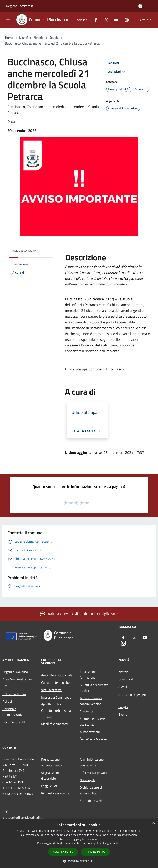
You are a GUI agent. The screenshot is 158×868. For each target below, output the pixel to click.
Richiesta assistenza (55, 793)
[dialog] (79, 843)
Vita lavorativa (51, 690)
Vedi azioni (117, 72)
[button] (79, 861)
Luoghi (123, 707)
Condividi (116, 63)
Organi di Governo (15, 672)
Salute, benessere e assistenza (94, 721)
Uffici (6, 687)
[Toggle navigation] (8, 19)
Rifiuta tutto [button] (96, 852)
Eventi (123, 714)
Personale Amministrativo (13, 712)
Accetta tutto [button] (63, 852)
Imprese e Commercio (56, 697)
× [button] (153, 823)
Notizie (38, 38)
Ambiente (87, 711)
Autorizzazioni (90, 732)
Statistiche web (91, 801)
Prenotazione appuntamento (51, 762)
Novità (24, 38)
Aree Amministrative (17, 679)
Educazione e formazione (89, 674)
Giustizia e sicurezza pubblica (94, 688)
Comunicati (126, 679)
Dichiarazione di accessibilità (91, 790)
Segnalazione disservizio (50, 775)
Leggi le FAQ (50, 786)
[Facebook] (94, 20)
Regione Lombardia (20, 6)
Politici (7, 701)
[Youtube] (115, 20)
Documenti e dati (14, 722)
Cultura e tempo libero (57, 682)
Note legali (87, 780)
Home (9, 38)
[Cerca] (149, 20)
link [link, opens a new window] (119, 843)
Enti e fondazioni (14, 694)
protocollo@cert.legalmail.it (23, 817)
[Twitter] (105, 20)
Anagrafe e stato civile (57, 675)
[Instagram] (125, 20)
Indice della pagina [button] (24, 251)
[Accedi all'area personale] (140, 6)
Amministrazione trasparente (92, 762)
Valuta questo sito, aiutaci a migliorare (79, 614)
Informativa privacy (93, 773)
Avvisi (123, 687)
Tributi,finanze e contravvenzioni (91, 701)
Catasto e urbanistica (56, 711)
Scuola (54, 38)
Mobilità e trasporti (55, 724)
